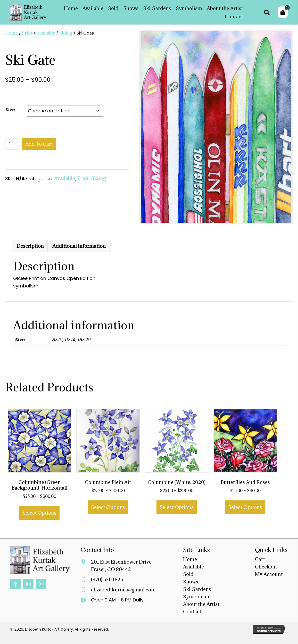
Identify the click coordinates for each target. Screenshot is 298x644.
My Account (269, 574)
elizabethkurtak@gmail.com (123, 590)
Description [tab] (30, 246)
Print (27, 33)
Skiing (66, 33)
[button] (15, 584)
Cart (260, 559)
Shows (191, 582)
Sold (188, 574)
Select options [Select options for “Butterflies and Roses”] (245, 507)
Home (11, 33)
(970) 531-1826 (107, 580)
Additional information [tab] (79, 246)
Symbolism (196, 597)
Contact (192, 612)
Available (46, 33)
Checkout (266, 567)
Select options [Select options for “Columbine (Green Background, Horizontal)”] (39, 513)
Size (10, 110)
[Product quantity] (12, 144)
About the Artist (201, 604)
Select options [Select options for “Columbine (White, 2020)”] (177, 507)
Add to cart (39, 144)
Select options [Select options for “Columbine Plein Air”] (108, 507)
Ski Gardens (197, 589)
